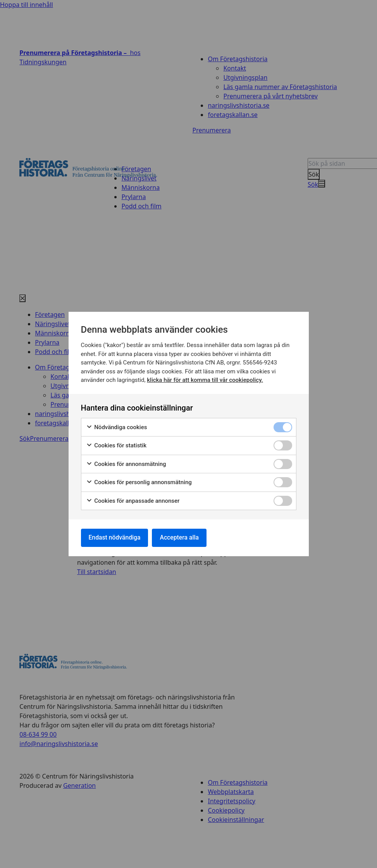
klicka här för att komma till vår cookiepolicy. (205, 380)
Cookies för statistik (116, 445)
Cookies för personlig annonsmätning (139, 482)
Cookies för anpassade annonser (133, 501)
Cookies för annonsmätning (126, 464)
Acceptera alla (182, 537)
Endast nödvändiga (115, 537)
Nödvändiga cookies (117, 427)
